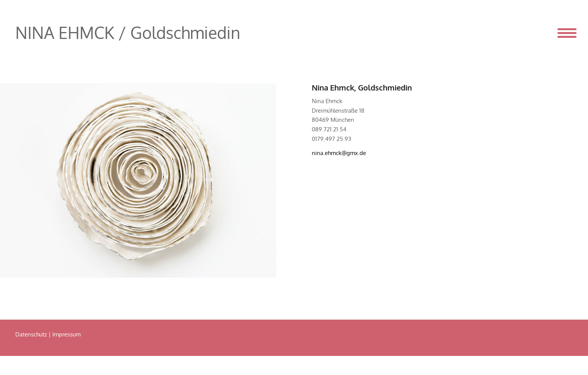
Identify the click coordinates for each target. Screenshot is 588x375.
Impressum (66, 334)
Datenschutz (31, 334)
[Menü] (562, 32)
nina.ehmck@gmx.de (339, 153)
